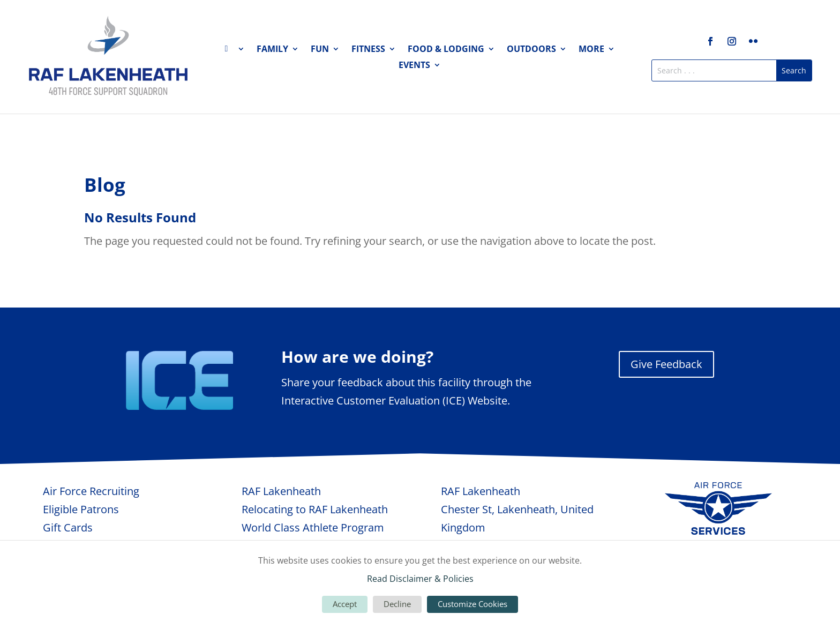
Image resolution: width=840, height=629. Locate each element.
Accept (345, 604)
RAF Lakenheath (281, 491)
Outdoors (531, 50)
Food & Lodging (446, 50)
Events (414, 66)
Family (272, 50)
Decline (397, 604)
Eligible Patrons (81, 509)
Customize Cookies (472, 604)
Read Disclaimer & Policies (420, 579)
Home (235, 51)
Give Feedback (666, 364)
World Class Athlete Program (313, 527)
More (591, 50)
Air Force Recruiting (91, 491)
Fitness (368, 50)
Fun (320, 50)
